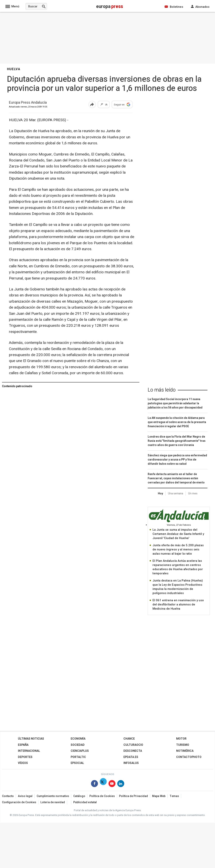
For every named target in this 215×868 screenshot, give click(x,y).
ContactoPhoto (189, 757)
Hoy (160, 494)
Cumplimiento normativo (53, 796)
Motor (181, 739)
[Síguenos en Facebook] (94, 784)
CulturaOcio (133, 745)
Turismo (183, 745)
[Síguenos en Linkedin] (121, 784)
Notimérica (185, 751)
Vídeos (23, 763)
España (23, 745)
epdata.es (131, 757)
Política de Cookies (102, 796)
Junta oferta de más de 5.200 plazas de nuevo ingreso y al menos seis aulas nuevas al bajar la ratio (178, 549)
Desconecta (133, 751)
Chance (129, 739)
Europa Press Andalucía (28, 103)
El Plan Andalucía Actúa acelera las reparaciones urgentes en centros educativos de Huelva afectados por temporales (178, 567)
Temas (174, 796)
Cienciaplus (80, 751)
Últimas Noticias (31, 739)
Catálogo (79, 796)
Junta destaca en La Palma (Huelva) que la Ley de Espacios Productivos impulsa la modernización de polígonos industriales (178, 587)
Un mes (193, 494)
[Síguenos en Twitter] (103, 784)
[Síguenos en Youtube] (112, 784)
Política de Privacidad (133, 796)
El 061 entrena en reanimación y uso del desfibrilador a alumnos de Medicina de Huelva (178, 604)
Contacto (8, 796)
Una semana (176, 494)
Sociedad (78, 745)
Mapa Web (159, 796)
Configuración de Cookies (19, 802)
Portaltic (78, 757)
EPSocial (77, 763)
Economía (78, 739)
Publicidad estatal (85, 802)
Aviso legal (25, 796)
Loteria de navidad (53, 802)
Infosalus (131, 763)
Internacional (29, 751)
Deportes (25, 757)
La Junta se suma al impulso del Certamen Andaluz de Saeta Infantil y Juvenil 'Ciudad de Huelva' (178, 534)
